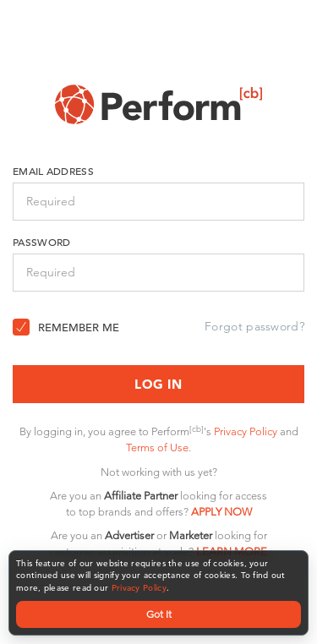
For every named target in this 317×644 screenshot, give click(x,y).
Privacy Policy (139, 588)
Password (41, 242)
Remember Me (79, 327)
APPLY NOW (221, 512)
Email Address (53, 171)
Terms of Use (157, 448)
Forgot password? (254, 326)
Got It (159, 614)
